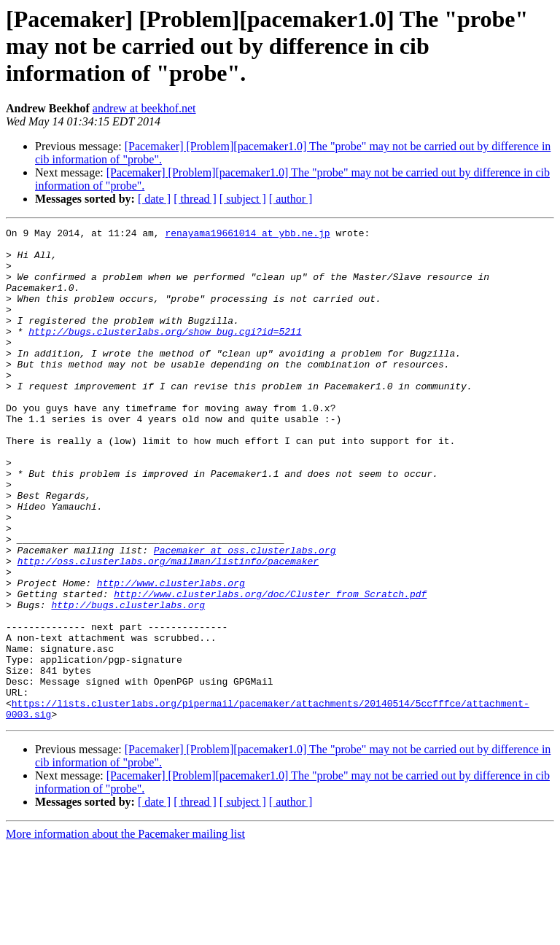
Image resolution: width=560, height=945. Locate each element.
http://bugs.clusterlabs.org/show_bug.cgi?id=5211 (165, 353)
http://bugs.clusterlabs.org (128, 681)
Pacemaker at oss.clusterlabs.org (245, 615)
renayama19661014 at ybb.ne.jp (247, 235)
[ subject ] (243, 199)
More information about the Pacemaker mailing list (125, 932)
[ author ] (291, 199)
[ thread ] (195, 199)
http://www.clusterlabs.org (171, 655)
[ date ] (154, 199)
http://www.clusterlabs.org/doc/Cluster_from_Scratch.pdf (270, 668)
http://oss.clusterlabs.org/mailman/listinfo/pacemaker (168, 629)
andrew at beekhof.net (144, 108)
